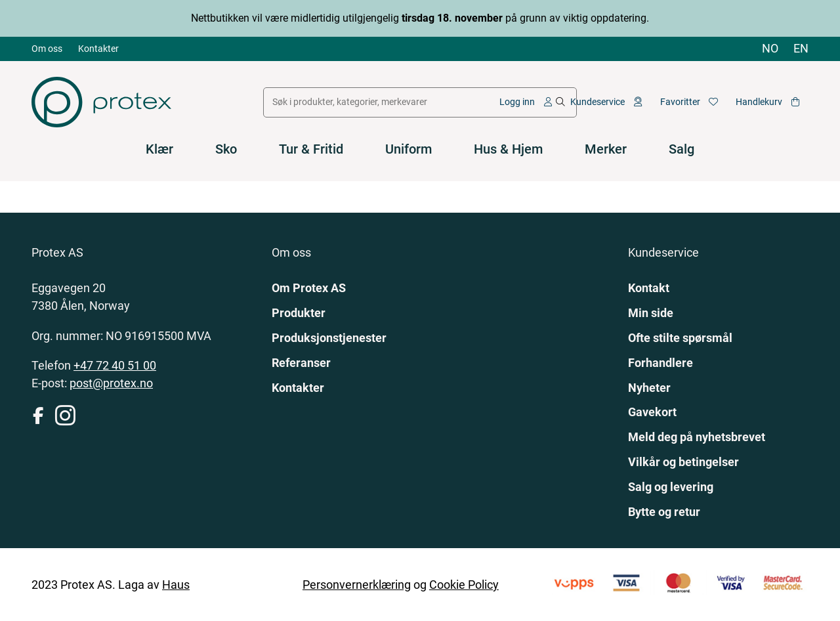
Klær (159, 149)
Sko (226, 149)
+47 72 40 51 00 (115, 365)
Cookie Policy (464, 585)
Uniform (409, 149)
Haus (176, 585)
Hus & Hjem (508, 149)
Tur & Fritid (311, 149)
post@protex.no (111, 383)
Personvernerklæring (357, 585)
